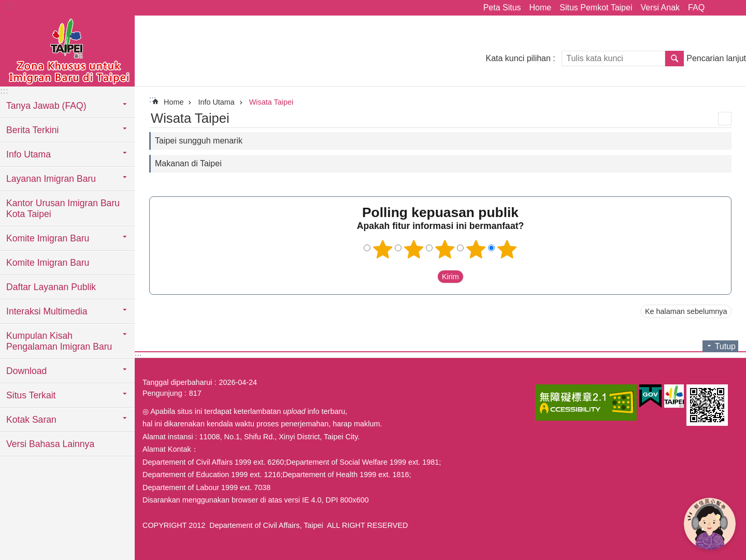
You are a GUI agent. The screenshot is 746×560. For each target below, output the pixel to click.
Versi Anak (660, 8)
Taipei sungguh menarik (199, 141)
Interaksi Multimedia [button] (47, 311)
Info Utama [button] (28, 154)
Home (541, 8)
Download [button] (26, 371)
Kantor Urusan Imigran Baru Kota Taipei (63, 209)
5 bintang (507, 249)
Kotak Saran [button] (31, 420)
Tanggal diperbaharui (177, 382)
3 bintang (445, 249)
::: (11, 6)
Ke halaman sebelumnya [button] (686, 311)
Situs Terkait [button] (31, 395)
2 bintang (414, 249)
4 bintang (476, 249)
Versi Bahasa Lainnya (50, 444)
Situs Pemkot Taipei (596, 8)
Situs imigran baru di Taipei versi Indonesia (67, 50)
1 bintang (383, 249)
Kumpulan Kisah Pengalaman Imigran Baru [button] (59, 341)
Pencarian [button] (675, 59)
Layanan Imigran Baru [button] (51, 179)
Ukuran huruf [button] (732, 8)
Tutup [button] (725, 346)
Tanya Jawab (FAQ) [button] (46, 106)
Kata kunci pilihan (518, 58)
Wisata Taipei (271, 102)
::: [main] (153, 99)
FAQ (696, 8)
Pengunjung (162, 393)
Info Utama (216, 102)
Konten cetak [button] (725, 119)
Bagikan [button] (718, 8)
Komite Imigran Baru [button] (48, 238)
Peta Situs (502, 8)
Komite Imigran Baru (48, 263)
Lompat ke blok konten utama (5, 5)
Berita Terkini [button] (32, 130)
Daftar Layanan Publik (51, 287)
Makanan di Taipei (188, 163)
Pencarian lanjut (716, 58)
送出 (427, 277)
